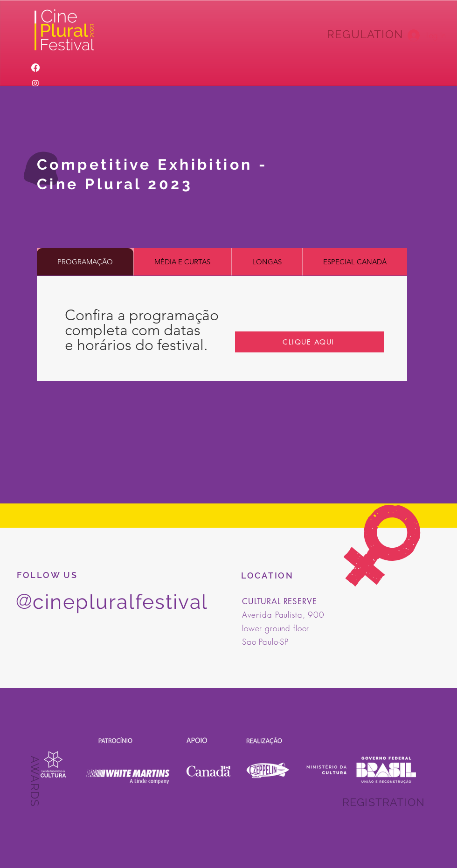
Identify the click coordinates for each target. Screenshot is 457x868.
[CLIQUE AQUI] (309, 342)
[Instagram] (35, 83)
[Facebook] (35, 68)
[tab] (85, 262)
